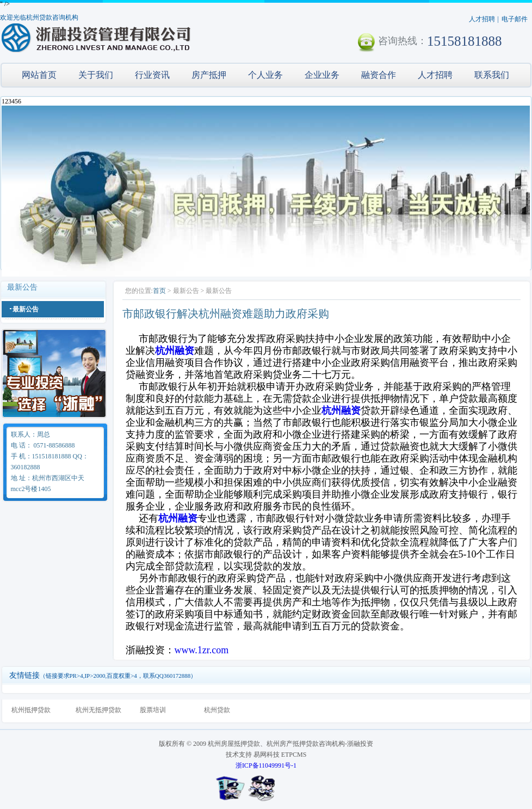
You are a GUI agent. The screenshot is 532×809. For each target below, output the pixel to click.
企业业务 (322, 75)
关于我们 (96, 75)
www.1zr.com (202, 650)
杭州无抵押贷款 (98, 710)
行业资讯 (152, 75)
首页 (159, 291)
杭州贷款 (217, 710)
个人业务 (265, 75)
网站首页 (39, 75)
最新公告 (26, 309)
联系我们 (492, 75)
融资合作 (379, 75)
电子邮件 (515, 19)
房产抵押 (209, 75)
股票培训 (153, 710)
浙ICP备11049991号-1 (266, 765)
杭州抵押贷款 (31, 710)
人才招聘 (482, 19)
